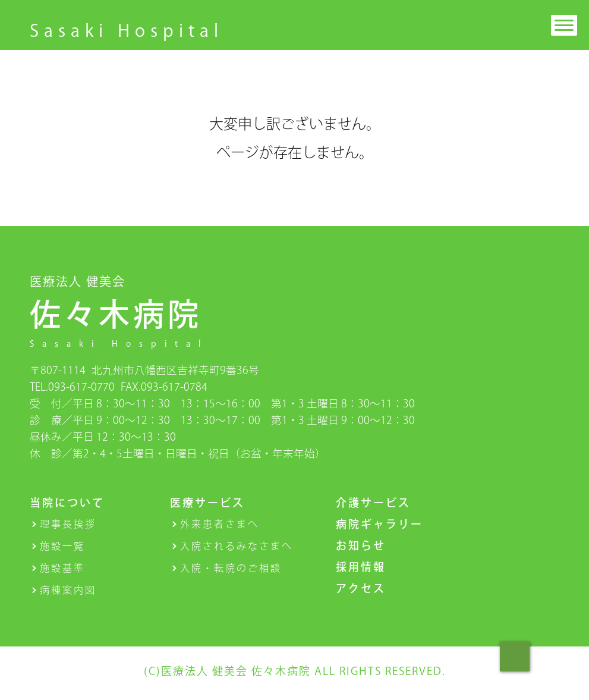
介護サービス (373, 503)
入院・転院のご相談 (231, 568)
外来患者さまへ (220, 524)
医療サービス (207, 503)
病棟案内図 (68, 590)
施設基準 (62, 568)
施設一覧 (62, 546)
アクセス (361, 588)
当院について (67, 503)
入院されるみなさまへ (237, 546)
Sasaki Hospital (127, 30)
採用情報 (361, 567)
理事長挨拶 (68, 524)
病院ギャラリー (379, 524)
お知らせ (361, 545)
